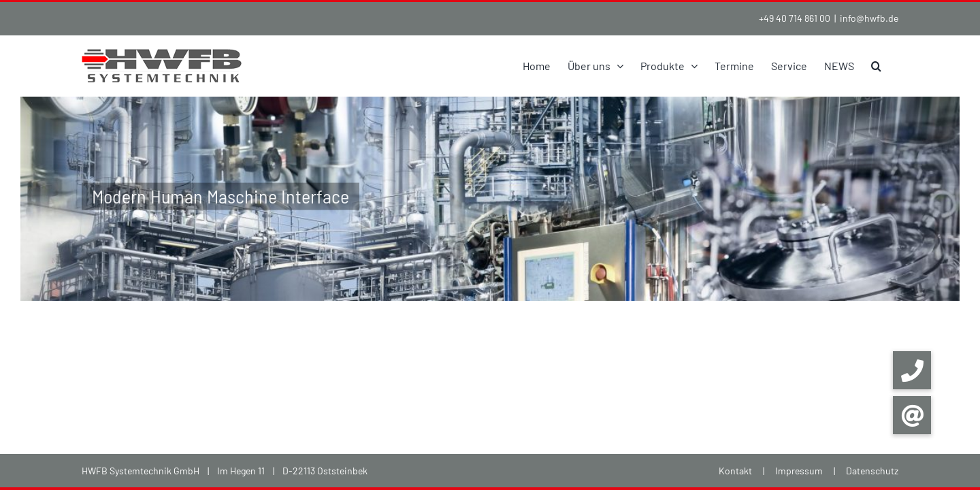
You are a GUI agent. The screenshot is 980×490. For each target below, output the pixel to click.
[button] (893, 66)
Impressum (799, 471)
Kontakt (735, 471)
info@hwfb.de (869, 18)
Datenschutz (872, 471)
